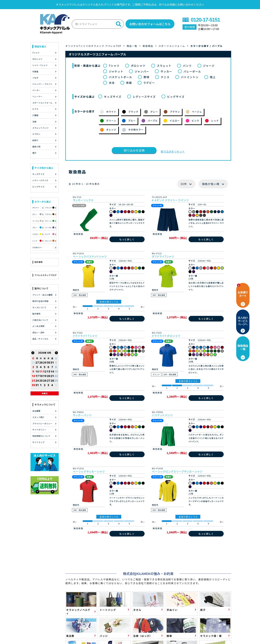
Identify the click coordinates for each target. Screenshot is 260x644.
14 (52, 372)
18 (41, 376)
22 (56, 376)
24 (37, 380)
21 (52, 376)
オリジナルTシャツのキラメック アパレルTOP (93, 46)
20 (49, 376)
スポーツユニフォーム (172, 46)
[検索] (118, 24)
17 (37, 376)
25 (41, 380)
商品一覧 (132, 46)
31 (52, 362)
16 (33, 376)
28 (41, 362)
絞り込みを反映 (134, 150)
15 (56, 372)
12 (45, 372)
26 (33, 362)
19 (45, 376)
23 (33, 380)
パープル (218, 46)
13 (49, 372)
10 (37, 372)
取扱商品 (148, 46)
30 (49, 362)
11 (41, 372)
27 (37, 362)
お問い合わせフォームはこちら (150, 24)
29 (45, 362)
